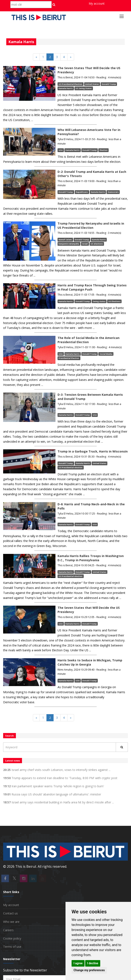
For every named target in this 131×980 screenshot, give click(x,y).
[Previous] (36, 57)
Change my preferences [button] (89, 970)
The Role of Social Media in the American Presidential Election (89, 340)
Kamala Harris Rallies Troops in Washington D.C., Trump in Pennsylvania (91, 558)
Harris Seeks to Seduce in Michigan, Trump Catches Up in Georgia (90, 662)
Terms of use (12, 947)
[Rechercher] (122, 747)
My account (97, 3)
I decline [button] (93, 963)
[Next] (71, 57)
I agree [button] (78, 963)
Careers (8, 930)
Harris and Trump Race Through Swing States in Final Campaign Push (92, 287)
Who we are (11, 922)
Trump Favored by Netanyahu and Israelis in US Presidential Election (91, 226)
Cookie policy (12, 938)
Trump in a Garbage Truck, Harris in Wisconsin (93, 451)
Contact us (10, 913)
